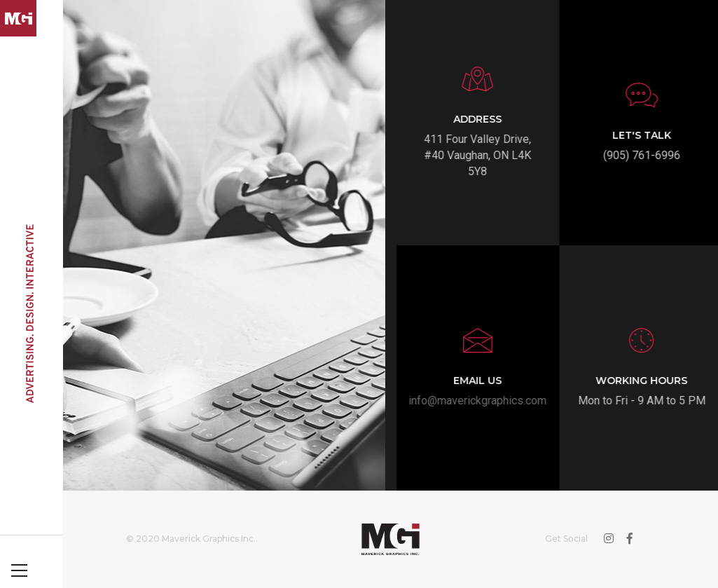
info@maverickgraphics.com (487, 401)
